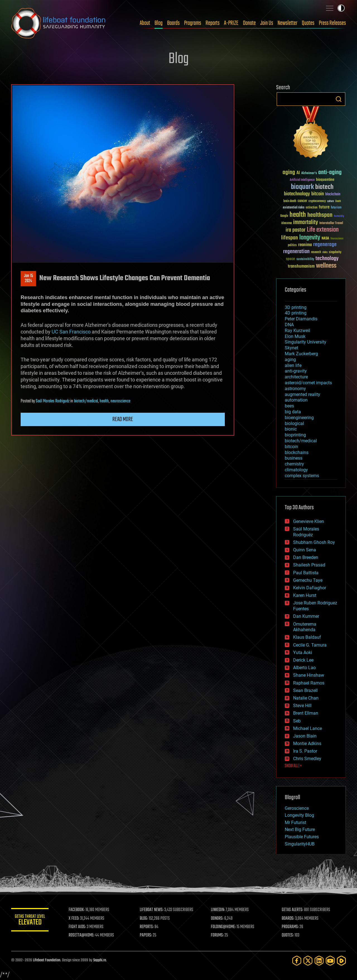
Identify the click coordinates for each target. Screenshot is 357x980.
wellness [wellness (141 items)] (326, 266)
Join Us (267, 23)
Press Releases (332, 23)
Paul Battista (306, 573)
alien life (293, 365)
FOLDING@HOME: (224, 927)
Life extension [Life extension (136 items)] (323, 230)
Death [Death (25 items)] (338, 201)
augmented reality (302, 394)
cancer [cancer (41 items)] (302, 201)
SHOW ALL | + (293, 766)
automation (296, 400)
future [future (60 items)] (324, 207)
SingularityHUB (300, 844)
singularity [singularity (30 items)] (335, 252)
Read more (123, 419)
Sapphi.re (100, 960)
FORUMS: (218, 935)
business (294, 458)
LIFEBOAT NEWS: (153, 910)
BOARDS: (289, 919)
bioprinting (295, 435)
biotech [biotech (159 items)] (324, 187)
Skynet (291, 348)
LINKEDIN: (219, 910)
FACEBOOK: (78, 910)
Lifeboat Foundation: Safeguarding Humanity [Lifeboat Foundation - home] (59, 23)
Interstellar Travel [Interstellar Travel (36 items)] (331, 223)
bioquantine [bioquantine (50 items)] (325, 180)
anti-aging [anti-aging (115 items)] (330, 173)
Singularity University (306, 342)
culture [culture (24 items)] (331, 201)
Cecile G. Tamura (310, 645)
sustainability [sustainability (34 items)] (305, 260)
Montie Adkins (307, 744)
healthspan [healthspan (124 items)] (320, 215)
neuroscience (120, 401)
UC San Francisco (71, 332)
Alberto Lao (304, 668)
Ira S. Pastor (305, 751)
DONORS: (218, 919)
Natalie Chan (306, 698)
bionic (291, 429)
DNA (289, 325)
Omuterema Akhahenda (305, 627)
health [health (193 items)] (298, 215)
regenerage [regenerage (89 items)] (325, 245)
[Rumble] (341, 961)
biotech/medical (86, 401)
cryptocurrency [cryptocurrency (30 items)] (317, 201)
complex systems (302, 476)
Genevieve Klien (309, 521)
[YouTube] (330, 961)
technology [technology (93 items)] (327, 259)
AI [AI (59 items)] (298, 173)
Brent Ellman (306, 713)
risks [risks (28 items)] (325, 252)
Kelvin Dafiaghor (310, 588)
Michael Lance (307, 728)
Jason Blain (305, 736)
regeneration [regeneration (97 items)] (296, 252)
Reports (213, 23)
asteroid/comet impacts (308, 383)
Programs (193, 23)
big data (293, 412)
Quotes (308, 23)
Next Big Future (300, 829)
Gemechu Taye (308, 580)
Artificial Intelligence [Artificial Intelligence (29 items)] (302, 180)
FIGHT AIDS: (79, 927)
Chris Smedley (307, 759)
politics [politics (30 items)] (292, 245)
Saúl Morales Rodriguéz (53, 401)
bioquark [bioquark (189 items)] (302, 187)
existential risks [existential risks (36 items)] (294, 208)
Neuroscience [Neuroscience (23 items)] (337, 239)
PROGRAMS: (291, 927)
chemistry (294, 464)
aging (290, 360)
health (104, 401)
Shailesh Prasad (309, 565)
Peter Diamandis (301, 319)
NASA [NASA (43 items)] (325, 239)
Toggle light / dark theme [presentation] (341, 8)
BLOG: (145, 919)
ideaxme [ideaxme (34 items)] (286, 224)
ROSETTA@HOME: (83, 935)
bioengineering (299, 418)
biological (294, 423)
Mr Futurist (296, 822)
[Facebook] (297, 961)
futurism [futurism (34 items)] (336, 208)
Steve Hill (302, 706)
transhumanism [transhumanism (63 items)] (301, 266)
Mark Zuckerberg (301, 354)
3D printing (296, 307)
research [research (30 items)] (316, 252)
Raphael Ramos (309, 683)
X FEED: (76, 919)
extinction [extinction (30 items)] (312, 208)
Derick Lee (303, 660)
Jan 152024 (28, 278)
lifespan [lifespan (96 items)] (290, 238)
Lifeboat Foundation (47, 960)
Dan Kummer (306, 616)
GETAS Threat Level (31, 921)
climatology (296, 470)
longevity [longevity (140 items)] (310, 238)
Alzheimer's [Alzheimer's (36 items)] (309, 173)
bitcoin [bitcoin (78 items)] (318, 194)
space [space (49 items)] (290, 259)
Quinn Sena (305, 550)
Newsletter (287, 23)
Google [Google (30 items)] (284, 216)
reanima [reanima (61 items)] (305, 245)
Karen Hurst (305, 595)
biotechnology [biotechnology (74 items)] (297, 194)
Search (339, 99)
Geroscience (297, 808)
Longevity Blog (299, 815)
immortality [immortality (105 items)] (306, 222)
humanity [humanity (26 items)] (339, 216)
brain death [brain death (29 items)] (290, 201)
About (145, 23)
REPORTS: (148, 927)
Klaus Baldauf (307, 637)
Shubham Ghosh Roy (314, 542)
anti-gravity (296, 371)
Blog (159, 23)
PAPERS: (147, 935)
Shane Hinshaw (309, 675)
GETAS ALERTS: (293, 910)
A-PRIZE (231, 23)
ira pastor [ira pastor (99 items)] (296, 230)
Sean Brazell (305, 690)
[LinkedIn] (319, 961)
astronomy (295, 389)
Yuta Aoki (303, 653)
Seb (297, 721)
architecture (296, 377)
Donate (249, 23)
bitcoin (291, 447)
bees (289, 406)
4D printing (296, 313)
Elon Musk (295, 336)
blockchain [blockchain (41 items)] (333, 194)
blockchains (297, 452)
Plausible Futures (302, 837)
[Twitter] (308, 961)
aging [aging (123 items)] (289, 173)
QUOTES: (288, 935)
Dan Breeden (306, 557)
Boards (173, 23)
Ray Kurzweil (297, 331)
